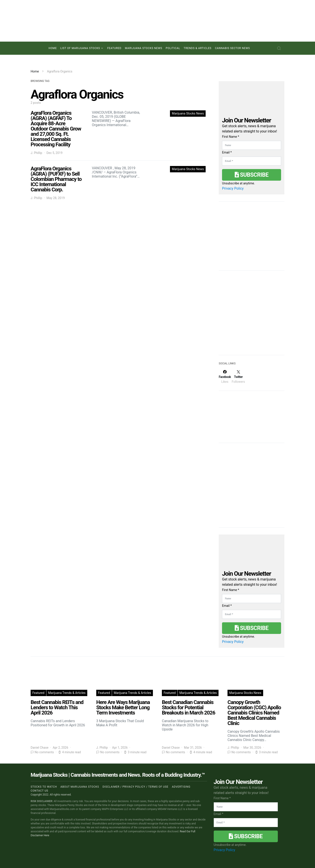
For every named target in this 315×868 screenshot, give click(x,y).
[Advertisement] (252, 316)
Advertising (181, 787)
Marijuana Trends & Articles (67, 693)
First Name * (231, 137)
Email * (227, 152)
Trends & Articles (198, 48)
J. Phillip (36, 153)
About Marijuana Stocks (80, 787)
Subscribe (252, 175)
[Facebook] (225, 377)
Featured (114, 48)
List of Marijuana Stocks (80, 48)
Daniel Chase (39, 748)
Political (173, 48)
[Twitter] (238, 377)
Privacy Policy (233, 188)
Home (53, 48)
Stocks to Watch (44, 787)
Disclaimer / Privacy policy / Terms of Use (136, 787)
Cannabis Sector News (233, 48)
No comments (44, 752)
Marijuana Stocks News (144, 48)
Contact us (39, 791)
